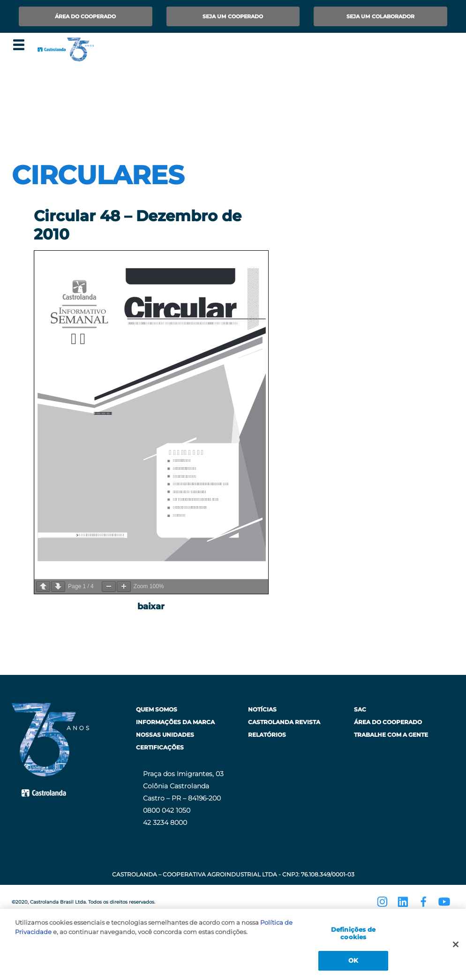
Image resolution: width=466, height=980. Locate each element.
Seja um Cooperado (233, 16)
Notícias (262, 709)
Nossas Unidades (165, 735)
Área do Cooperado (85, 16)
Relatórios (267, 735)
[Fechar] (456, 944)
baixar (151, 606)
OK (353, 960)
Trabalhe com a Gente (391, 735)
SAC (360, 709)
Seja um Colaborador (380, 16)
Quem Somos (157, 709)
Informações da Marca (175, 722)
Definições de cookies (353, 933)
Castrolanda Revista (284, 722)
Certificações (160, 747)
